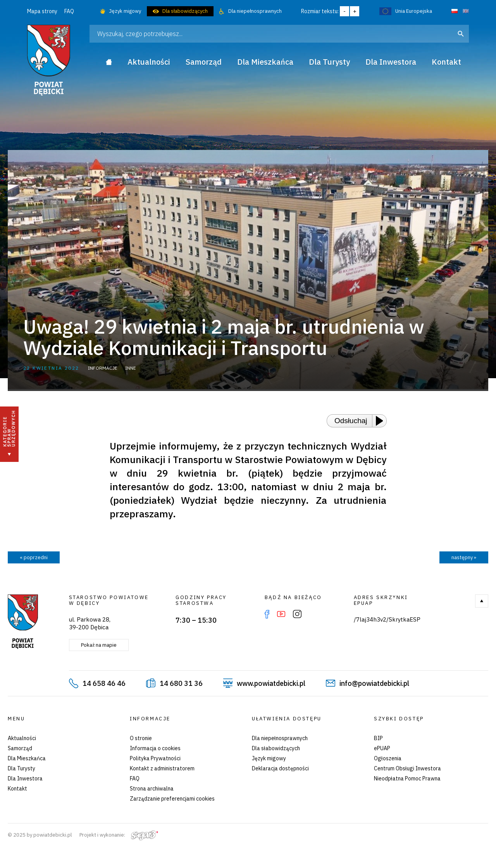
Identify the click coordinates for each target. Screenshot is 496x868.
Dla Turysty (22, 768)
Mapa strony (42, 11)
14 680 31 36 (181, 683)
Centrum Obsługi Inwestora (407, 768)
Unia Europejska (414, 11)
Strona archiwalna (152, 789)
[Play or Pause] (382, 421)
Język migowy (125, 11)
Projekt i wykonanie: (119, 835)
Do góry (482, 601)
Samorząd (20, 748)
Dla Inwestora (25, 778)
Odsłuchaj (351, 421)
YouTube (281, 614)
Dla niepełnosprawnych (255, 11)
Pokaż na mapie (99, 645)
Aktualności (22, 738)
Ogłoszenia (388, 758)
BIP (378, 738)
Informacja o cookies (155, 748)
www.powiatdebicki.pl (271, 683)
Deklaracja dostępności (280, 768)
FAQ (69, 11)
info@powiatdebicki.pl (374, 683)
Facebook (267, 614)
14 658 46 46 (104, 683)
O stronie (141, 738)
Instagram (297, 614)
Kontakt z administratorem (162, 768)
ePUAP (382, 748)
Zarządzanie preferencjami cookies (172, 799)
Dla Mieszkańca (27, 758)
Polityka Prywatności (155, 758)
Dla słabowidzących (185, 11)
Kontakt (17, 789)
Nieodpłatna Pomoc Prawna (407, 778)
